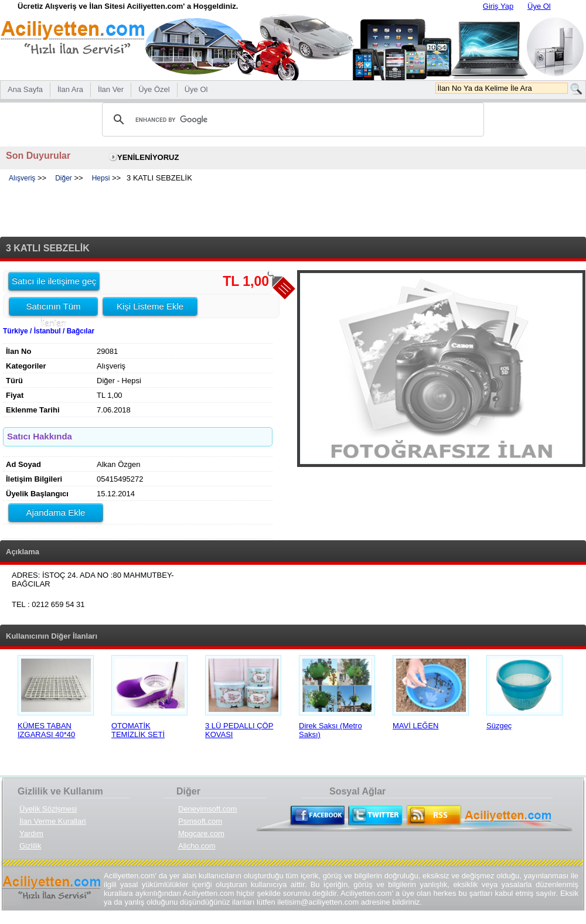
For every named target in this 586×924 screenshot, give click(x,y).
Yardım (31, 833)
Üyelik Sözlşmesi (48, 809)
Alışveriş (22, 178)
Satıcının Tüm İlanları (53, 308)
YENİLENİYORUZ (148, 157)
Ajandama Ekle (56, 512)
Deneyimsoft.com (207, 809)
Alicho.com (197, 846)
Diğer (64, 178)
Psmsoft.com (200, 821)
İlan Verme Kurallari (52, 821)
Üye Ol (539, 6)
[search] (291, 120)
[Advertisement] (293, 210)
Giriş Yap (498, 6)
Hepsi (101, 178)
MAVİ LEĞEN (416, 726)
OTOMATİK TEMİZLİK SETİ (138, 730)
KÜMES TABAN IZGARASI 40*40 (46, 730)
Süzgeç (499, 726)
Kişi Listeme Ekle (150, 306)
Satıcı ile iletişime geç (54, 281)
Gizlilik (30, 846)
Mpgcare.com (201, 833)
